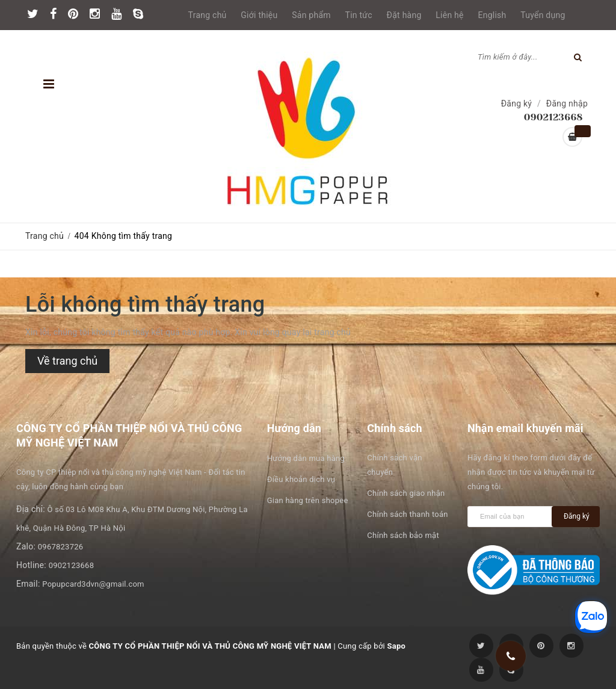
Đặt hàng (404, 15)
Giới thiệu (259, 15)
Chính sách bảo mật (403, 535)
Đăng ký (517, 104)
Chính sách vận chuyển (394, 465)
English (492, 15)
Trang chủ (208, 15)
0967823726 (61, 547)
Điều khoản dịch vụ (301, 479)
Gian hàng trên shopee (308, 500)
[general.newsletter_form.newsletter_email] (513, 517)
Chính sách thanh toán (407, 514)
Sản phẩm (311, 15)
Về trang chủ (67, 361)
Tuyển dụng (543, 15)
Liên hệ (449, 15)
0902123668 (72, 565)
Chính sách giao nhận (406, 493)
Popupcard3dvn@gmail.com (93, 584)
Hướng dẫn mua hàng (306, 458)
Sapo (396, 646)
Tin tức (359, 15)
